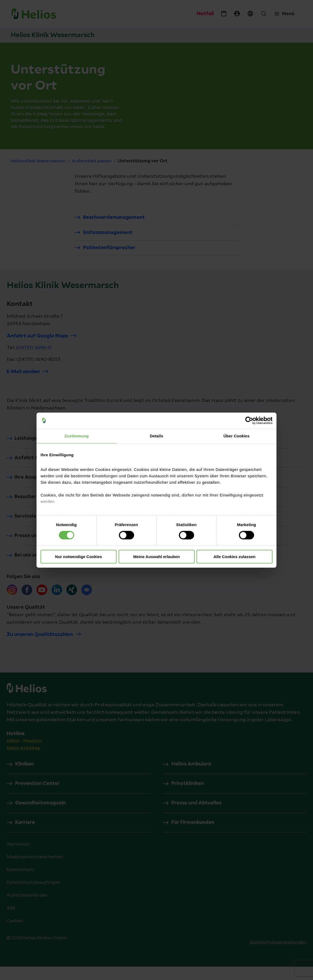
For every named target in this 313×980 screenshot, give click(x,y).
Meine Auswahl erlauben (157, 557)
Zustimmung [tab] (77, 436)
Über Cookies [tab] (236, 436)
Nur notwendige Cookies (79, 557)
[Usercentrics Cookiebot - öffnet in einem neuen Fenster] (249, 420)
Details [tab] (156, 436)
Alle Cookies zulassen (235, 557)
